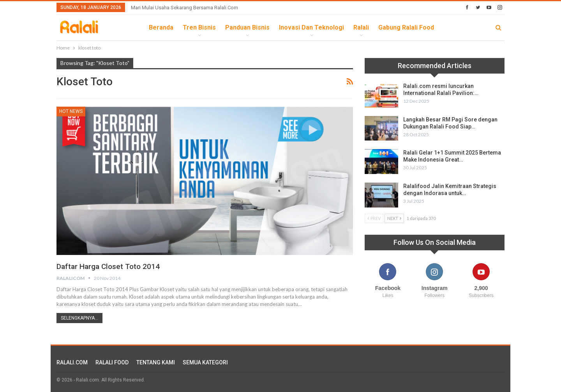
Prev (374, 218)
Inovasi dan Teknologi (311, 27)
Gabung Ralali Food (406, 27)
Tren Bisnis (199, 27)
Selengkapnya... (79, 318)
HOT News (71, 111)
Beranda (161, 27)
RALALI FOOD (112, 362)
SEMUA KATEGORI (205, 362)
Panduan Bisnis (247, 27)
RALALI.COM (72, 362)
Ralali (361, 27)
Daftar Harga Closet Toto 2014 (110, 266)
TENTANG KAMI (156, 362)
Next (394, 218)
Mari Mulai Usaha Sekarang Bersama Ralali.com (184, 8)
